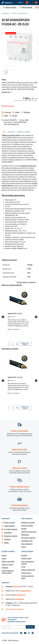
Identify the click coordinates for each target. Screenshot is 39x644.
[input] (13, 344)
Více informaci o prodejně (14, 609)
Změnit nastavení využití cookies (8, 572)
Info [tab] (4, 132)
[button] (20, 3)
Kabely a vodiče (10, 522)
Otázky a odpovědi (8, 561)
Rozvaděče (8, 533)
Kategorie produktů (28, 522)
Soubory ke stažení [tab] (24, 132)
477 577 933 (16, 586)
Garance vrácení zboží (29, 532)
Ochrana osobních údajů (28, 577)
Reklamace (25, 535)
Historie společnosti (28, 570)
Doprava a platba (27, 525)
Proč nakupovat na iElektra (28, 563)
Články (24, 547)
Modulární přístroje (11, 536)
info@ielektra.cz (26, 591)
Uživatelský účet (27, 541)
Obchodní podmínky (28, 538)
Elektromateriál (9, 526)
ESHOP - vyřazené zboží (19, 13)
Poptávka (5, 568)
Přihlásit (30, 627)
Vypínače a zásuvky (11, 529)
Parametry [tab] (11, 132)
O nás (23, 567)
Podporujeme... (26, 573)
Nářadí (6, 543)
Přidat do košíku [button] (25, 344)
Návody (4, 555)
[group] (19, 317)
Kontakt (24, 529)
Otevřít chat (21, 595)
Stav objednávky (27, 544)
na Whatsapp (19, 599)
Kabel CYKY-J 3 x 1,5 (15, 313)
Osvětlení (7, 539)
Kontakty (24, 555)
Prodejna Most (26, 558)
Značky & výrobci (7, 564)
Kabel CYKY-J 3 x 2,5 (15, 377)
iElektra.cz (7, 13)
